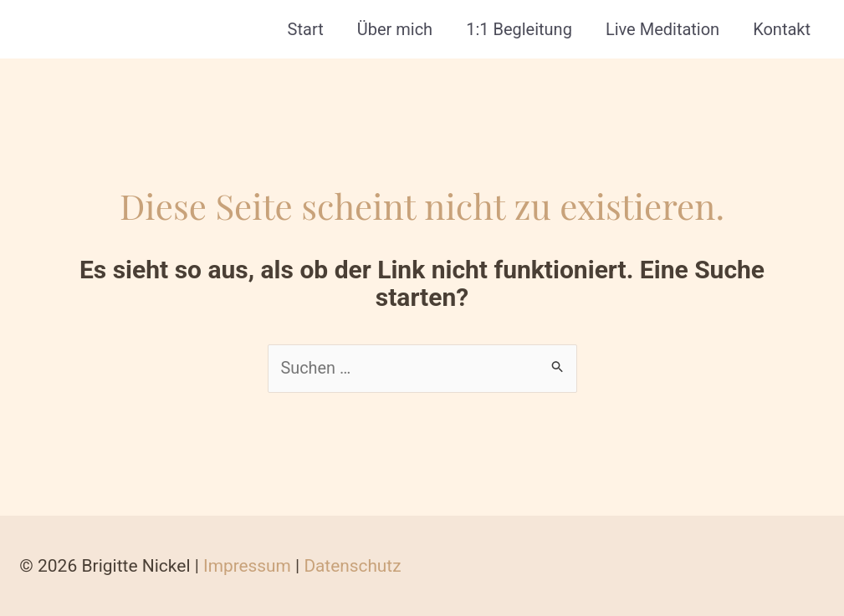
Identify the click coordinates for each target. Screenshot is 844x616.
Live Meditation (662, 29)
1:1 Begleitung (519, 29)
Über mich (395, 29)
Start (306, 29)
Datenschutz (352, 566)
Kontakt (782, 29)
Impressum (246, 566)
